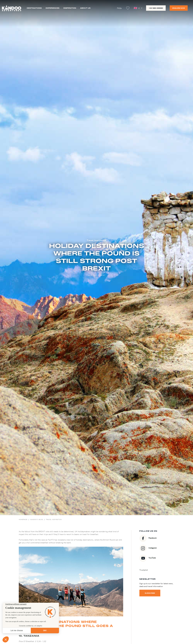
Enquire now (179, 8)
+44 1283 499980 (156, 8)
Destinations (34, 8)
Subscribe (150, 593)
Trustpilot (144, 570)
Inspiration (70, 8)
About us (85, 8)
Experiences (53, 8)
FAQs (119, 8)
